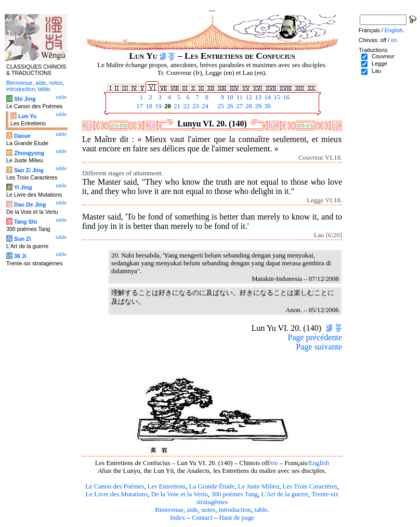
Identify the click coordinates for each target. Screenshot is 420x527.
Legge (379, 63)
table (261, 510)
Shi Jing (25, 99)
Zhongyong (29, 153)
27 (239, 106)
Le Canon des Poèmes (115, 486)
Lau (376, 71)
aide (192, 510)
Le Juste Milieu (259, 486)
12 (248, 97)
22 (186, 106)
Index (178, 518)
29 (257, 106)
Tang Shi (25, 222)
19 (157, 106)
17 (139, 106)
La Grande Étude (212, 486)
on (275, 463)
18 (148, 106)
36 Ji (20, 256)
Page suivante (319, 347)
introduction (235, 510)
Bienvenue (169, 510)
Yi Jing (23, 187)
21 (176, 106)
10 (229, 97)
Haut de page (237, 518)
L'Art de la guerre (285, 494)
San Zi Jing (29, 170)
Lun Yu (27, 116)
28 (248, 106)
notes (208, 510)
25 (220, 106)
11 (239, 97)
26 (229, 106)
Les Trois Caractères (310, 486)
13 (257, 97)
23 (195, 106)
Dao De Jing (30, 204)
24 (204, 106)
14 (267, 97)
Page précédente (315, 337)
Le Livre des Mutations (116, 494)
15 (276, 97)
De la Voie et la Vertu (180, 494)
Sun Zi (23, 239)
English (319, 463)
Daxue (22, 136)
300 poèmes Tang (234, 494)
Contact (202, 518)
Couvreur (383, 56)
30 (267, 106)
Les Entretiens (167, 486)
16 (285, 97)
